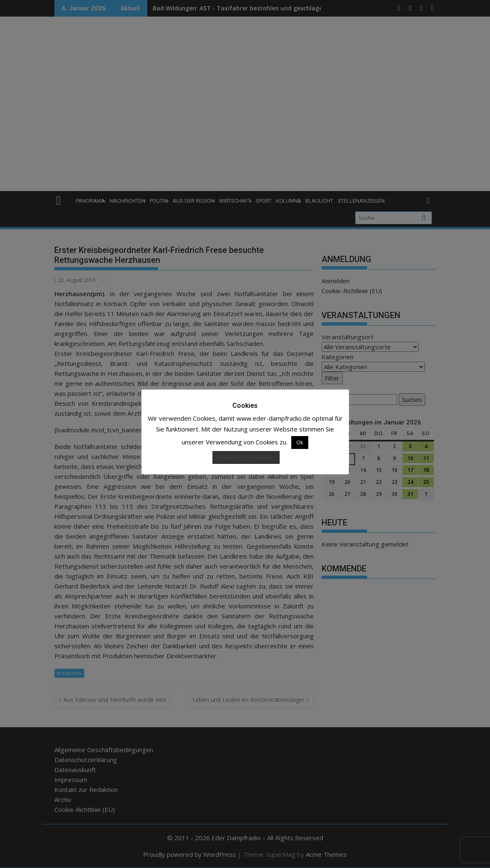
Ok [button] (300, 442)
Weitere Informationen (246, 457)
